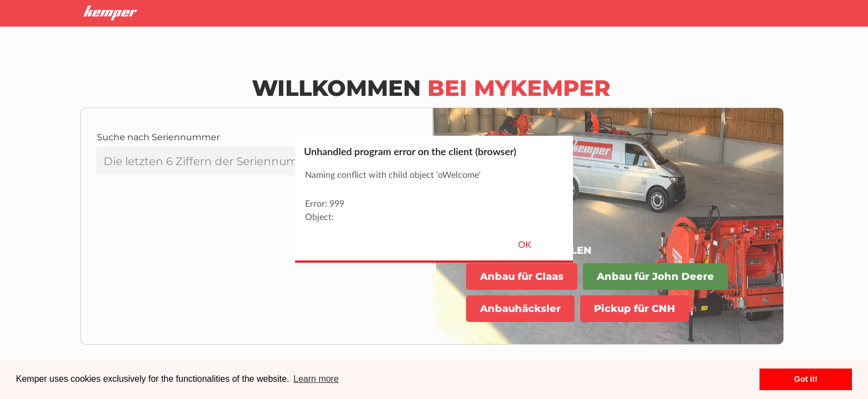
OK (525, 245)
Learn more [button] (316, 379)
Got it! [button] (806, 379)
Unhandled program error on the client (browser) (410, 151)
